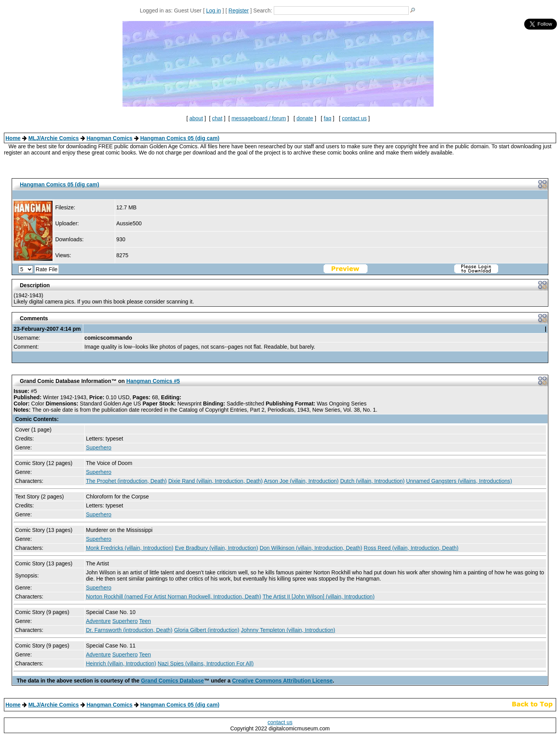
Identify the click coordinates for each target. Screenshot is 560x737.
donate (305, 118)
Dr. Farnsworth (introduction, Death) (129, 630)
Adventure (98, 621)
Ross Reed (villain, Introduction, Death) (411, 548)
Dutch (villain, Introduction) (373, 481)
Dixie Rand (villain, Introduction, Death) (216, 481)
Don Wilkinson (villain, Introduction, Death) (311, 548)
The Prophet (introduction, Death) (126, 481)
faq (328, 118)
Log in (213, 11)
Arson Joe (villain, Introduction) (301, 481)
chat (217, 118)
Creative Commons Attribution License (283, 681)
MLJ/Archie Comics (54, 138)
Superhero (99, 447)
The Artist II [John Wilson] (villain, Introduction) (318, 597)
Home (13, 138)
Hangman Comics (109, 138)
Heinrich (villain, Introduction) (121, 663)
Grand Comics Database (173, 681)
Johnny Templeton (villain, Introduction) (288, 630)
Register (239, 11)
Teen (145, 621)
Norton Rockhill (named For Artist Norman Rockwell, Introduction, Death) (174, 597)
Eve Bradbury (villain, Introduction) (217, 548)
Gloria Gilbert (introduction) (206, 630)
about (196, 118)
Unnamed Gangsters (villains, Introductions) (459, 481)
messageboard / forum (259, 118)
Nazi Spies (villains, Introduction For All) (206, 663)
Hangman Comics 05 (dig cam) (180, 138)
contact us (354, 118)
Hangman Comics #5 (153, 381)
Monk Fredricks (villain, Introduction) (130, 548)
